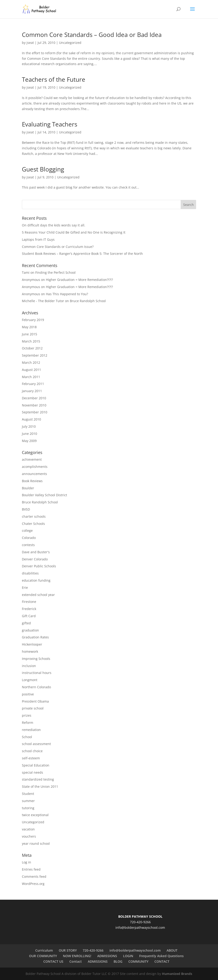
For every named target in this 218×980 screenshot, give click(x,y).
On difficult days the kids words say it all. (54, 225)
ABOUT (172, 950)
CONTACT (162, 961)
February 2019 (33, 320)
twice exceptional (35, 815)
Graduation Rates (35, 637)
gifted (26, 623)
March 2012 (31, 362)
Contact (76, 961)
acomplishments (35, 467)
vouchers (29, 836)
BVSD (26, 509)
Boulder (28, 488)
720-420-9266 (93, 950)
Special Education (36, 765)
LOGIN (128, 956)
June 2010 (29, 434)
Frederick (29, 609)
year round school (36, 843)
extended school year (38, 595)
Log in (27, 862)
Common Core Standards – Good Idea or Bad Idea (92, 35)
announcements (34, 474)
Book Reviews (32, 481)
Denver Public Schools (39, 566)
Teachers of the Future (54, 79)
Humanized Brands (177, 974)
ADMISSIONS (107, 956)
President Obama (35, 701)
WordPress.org (33, 884)
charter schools (34, 516)
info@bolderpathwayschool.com (140, 927)
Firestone (29, 602)
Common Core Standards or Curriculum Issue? (58, 247)
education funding (36, 580)
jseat (30, 43)
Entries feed (31, 869)
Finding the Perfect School (55, 272)
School (27, 737)
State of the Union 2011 (40, 786)
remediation (31, 730)
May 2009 (29, 441)
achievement (32, 459)
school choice (32, 751)
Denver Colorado (35, 559)
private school (33, 708)
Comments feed (34, 876)
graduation (30, 630)
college (27, 531)
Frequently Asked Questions (161, 956)
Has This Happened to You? (67, 294)
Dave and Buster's (36, 552)
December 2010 (34, 398)
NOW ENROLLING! (77, 956)
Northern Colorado (36, 687)
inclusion (29, 666)
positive (28, 694)
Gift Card (29, 616)
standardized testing (38, 779)
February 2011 (33, 384)
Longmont (30, 680)
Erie (25, 588)
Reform (28, 723)
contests (28, 545)
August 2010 (31, 419)
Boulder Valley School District (44, 495)
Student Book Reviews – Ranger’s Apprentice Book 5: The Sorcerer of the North (82, 254)
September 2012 (35, 355)
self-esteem (31, 758)
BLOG (118, 961)
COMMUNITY (138, 961)
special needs (32, 772)
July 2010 (29, 426)
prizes (27, 715)
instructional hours (37, 673)
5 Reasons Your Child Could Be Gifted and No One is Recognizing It (74, 232)
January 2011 (32, 391)
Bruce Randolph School (88, 301)
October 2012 (32, 348)
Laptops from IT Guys (38, 239)
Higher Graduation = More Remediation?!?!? (79, 280)
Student (28, 794)
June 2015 (29, 334)
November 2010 (34, 405)
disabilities (30, 573)
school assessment (36, 744)
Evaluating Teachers (50, 124)
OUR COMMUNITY (43, 956)
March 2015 (31, 341)
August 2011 (31, 370)
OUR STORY (68, 950)
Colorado (29, 538)
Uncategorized (70, 43)
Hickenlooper (32, 644)
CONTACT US (53, 961)
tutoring (28, 808)
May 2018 (29, 327)
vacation (28, 829)
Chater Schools (33, 524)
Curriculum (44, 950)
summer (28, 801)
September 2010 (35, 412)
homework (30, 651)
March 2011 (31, 377)
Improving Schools (36, 659)
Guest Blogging (43, 169)
